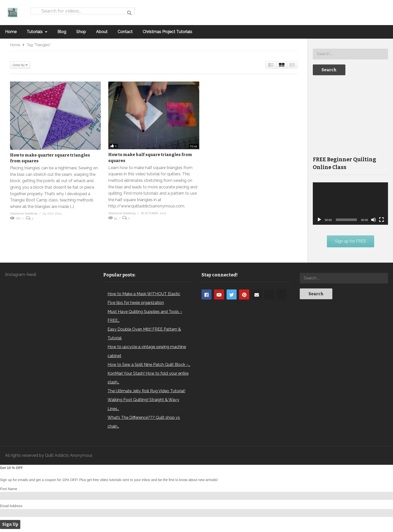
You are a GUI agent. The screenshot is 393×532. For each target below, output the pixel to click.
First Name (9, 489)
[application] (350, 204)
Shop (81, 32)
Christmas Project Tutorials (167, 32)
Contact (125, 32)
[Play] (319, 220)
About (102, 32)
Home (11, 32)
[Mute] (373, 220)
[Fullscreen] (381, 220)
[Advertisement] (350, 115)
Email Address (11, 506)
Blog (62, 32)
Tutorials (37, 32)
